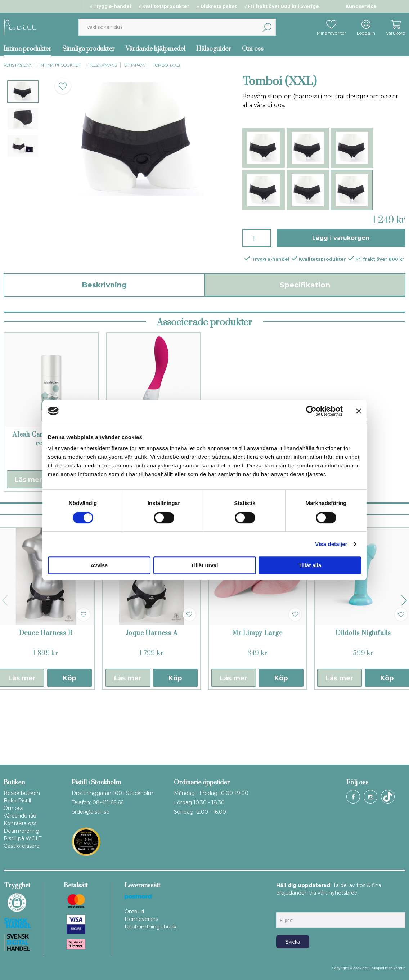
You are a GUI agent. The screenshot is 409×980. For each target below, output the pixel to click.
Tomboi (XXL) (166, 65)
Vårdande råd (20, 816)
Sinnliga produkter (89, 49)
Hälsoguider (214, 49)
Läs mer (28, 542)
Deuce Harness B (46, 695)
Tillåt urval (205, 565)
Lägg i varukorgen (341, 238)
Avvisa (99, 565)
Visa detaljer (331, 544)
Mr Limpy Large (257, 695)
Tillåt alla (310, 565)
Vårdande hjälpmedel (156, 49)
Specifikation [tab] (305, 285)
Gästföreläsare (22, 846)
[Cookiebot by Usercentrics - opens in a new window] (311, 411)
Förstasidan (18, 65)
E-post (283, 906)
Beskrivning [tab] (104, 285)
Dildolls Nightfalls (363, 695)
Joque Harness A (152, 695)
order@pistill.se (91, 812)
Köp (69, 740)
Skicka (293, 942)
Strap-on (135, 65)
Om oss (253, 49)
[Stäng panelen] (359, 411)
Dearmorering (21, 831)
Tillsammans (102, 65)
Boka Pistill (17, 801)
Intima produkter (60, 65)
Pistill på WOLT (23, 838)
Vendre (399, 968)
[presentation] (23, 91)
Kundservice (361, 6)
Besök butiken (22, 793)
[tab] (23, 91)
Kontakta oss (20, 823)
